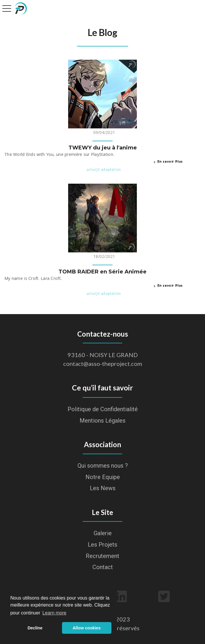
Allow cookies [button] (87, 628)
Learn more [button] (54, 613)
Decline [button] (35, 628)
